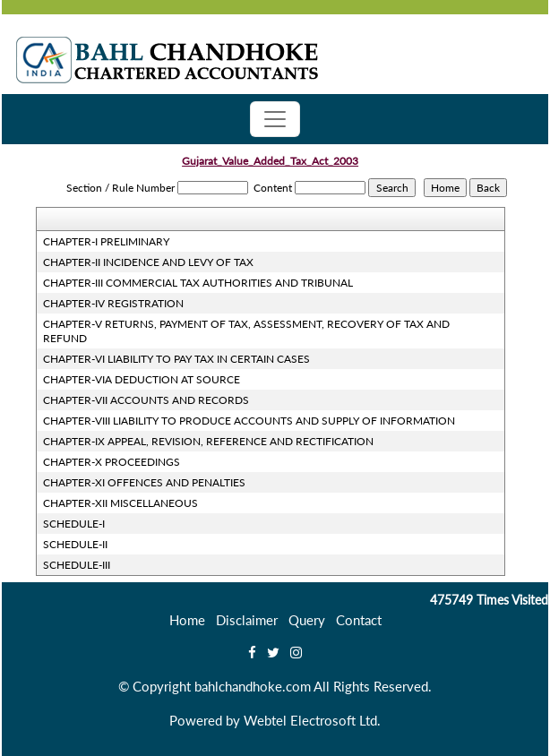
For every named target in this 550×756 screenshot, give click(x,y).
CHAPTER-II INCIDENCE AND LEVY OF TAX (148, 262)
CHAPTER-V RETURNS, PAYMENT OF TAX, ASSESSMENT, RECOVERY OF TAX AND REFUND (246, 331)
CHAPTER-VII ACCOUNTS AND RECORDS (146, 400)
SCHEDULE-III (77, 565)
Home (187, 620)
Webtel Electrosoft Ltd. (312, 720)
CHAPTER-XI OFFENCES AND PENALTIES (144, 482)
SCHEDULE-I (74, 524)
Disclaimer (247, 620)
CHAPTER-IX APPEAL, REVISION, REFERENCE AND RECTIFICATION (208, 441)
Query (307, 620)
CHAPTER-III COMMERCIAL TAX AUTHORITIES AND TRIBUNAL (198, 283)
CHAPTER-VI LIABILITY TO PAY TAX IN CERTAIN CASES (176, 359)
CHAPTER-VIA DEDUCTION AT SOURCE (142, 379)
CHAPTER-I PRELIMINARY (106, 241)
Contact (359, 620)
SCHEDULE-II (75, 544)
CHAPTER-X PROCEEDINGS (112, 462)
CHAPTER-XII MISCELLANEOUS (120, 503)
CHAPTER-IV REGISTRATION (113, 303)
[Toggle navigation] (275, 119)
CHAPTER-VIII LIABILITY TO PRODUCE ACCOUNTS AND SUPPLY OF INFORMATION (249, 421)
